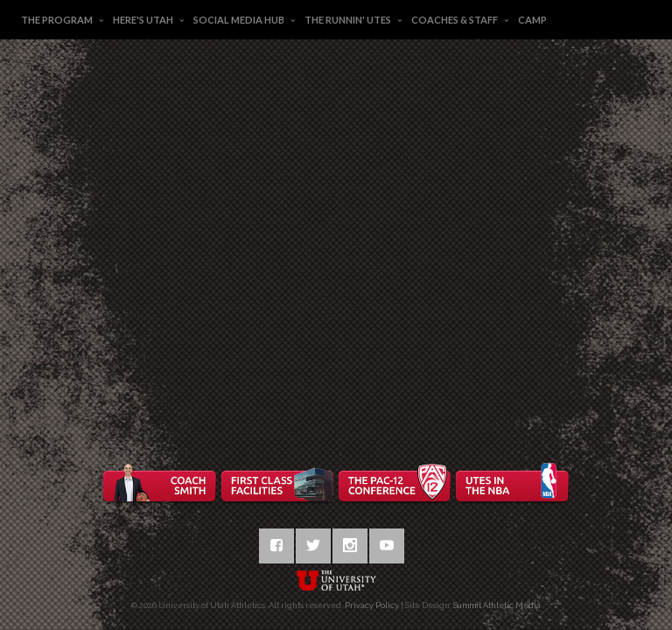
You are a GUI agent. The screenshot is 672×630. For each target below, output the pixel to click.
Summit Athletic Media (497, 605)
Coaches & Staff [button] (455, 20)
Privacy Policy (372, 605)
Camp (532, 20)
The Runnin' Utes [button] (348, 20)
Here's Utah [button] (143, 20)
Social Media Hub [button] (239, 20)
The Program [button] (57, 20)
